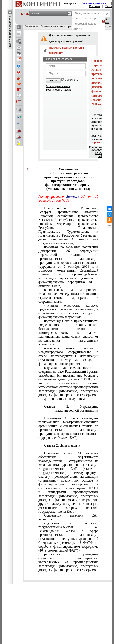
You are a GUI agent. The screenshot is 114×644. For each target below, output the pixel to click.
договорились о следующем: (65, 399)
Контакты (94, 6)
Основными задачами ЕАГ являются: (68, 517)
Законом (72, 196)
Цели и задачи (68, 445)
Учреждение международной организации (77, 408)
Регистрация (70, 3)
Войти (53, 81)
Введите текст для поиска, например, (86, 21)
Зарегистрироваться (58, 86)
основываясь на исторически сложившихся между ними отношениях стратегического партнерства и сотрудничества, (68, 296)
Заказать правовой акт (96, 3)
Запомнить (72, 80)
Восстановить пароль (59, 90)
